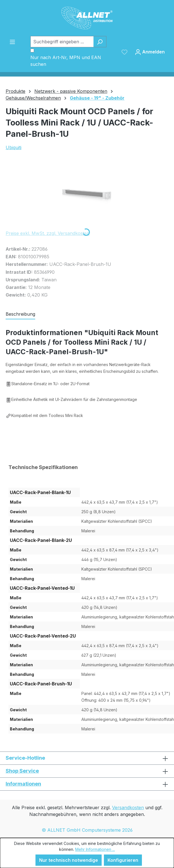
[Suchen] (100, 42)
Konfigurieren (123, 860)
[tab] (20, 314)
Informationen (23, 784)
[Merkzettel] (124, 52)
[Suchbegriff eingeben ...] (62, 42)
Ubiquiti (14, 147)
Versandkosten (128, 808)
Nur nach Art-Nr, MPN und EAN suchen (66, 61)
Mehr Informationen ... (95, 849)
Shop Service (22, 771)
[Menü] (12, 42)
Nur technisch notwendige (69, 860)
